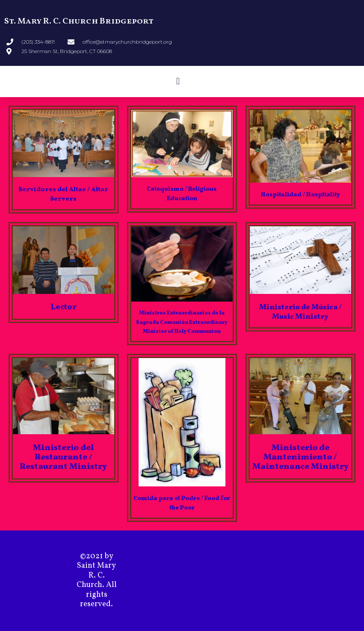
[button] (178, 81)
